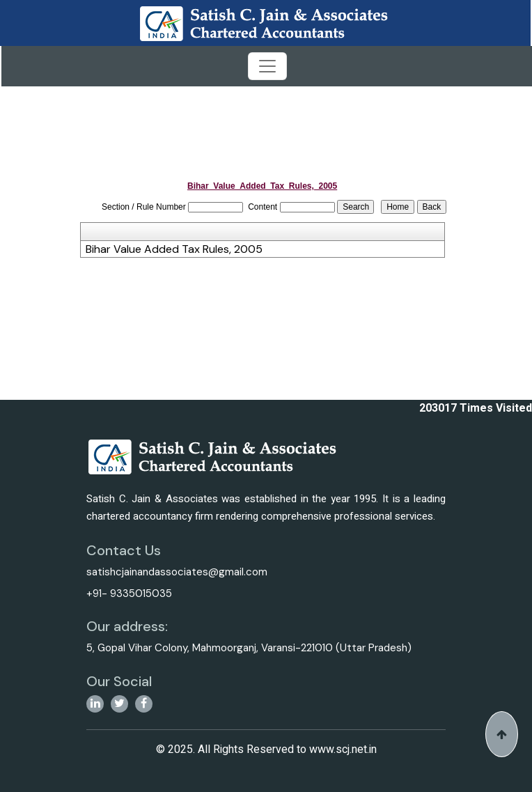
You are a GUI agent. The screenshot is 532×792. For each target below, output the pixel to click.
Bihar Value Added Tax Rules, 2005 (174, 249)
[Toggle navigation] (267, 66)
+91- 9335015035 (129, 593)
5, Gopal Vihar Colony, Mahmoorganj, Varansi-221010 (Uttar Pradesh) (249, 648)
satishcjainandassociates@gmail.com (177, 572)
